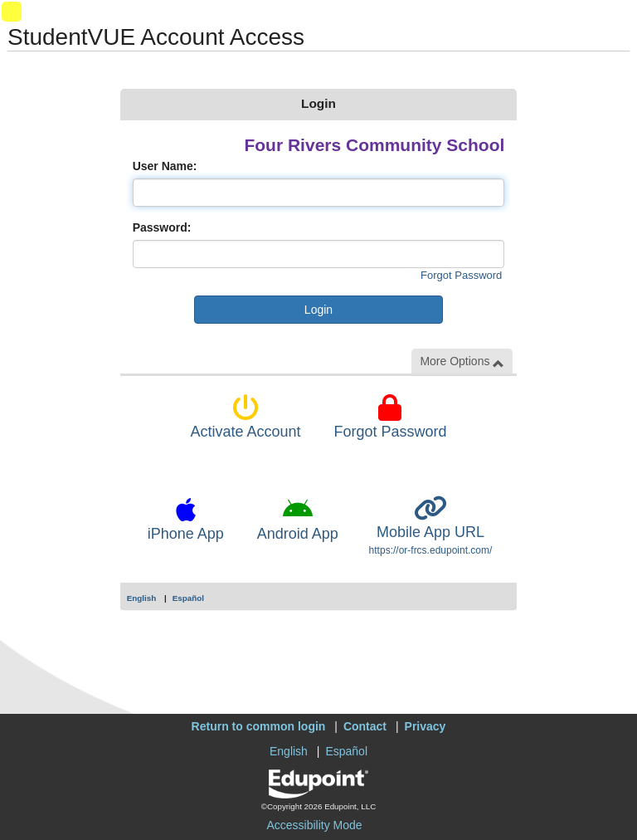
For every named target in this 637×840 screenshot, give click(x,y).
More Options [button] (462, 361)
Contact (365, 726)
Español (188, 598)
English (142, 598)
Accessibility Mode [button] (314, 825)
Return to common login (259, 726)
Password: (162, 227)
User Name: (165, 166)
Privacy (425, 726)
